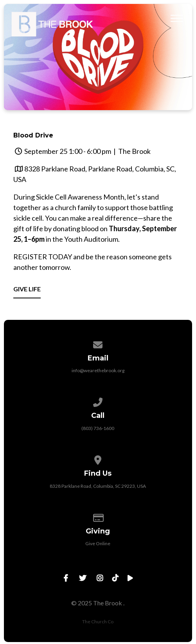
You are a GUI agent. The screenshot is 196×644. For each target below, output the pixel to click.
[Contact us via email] (98, 343)
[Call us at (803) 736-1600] (98, 401)
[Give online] (98, 516)
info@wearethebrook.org (98, 370)
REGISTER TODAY (43, 257)
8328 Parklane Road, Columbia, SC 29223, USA (98, 486)
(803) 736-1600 (98, 428)
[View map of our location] (98, 459)
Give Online (98, 543)
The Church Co (98, 622)
